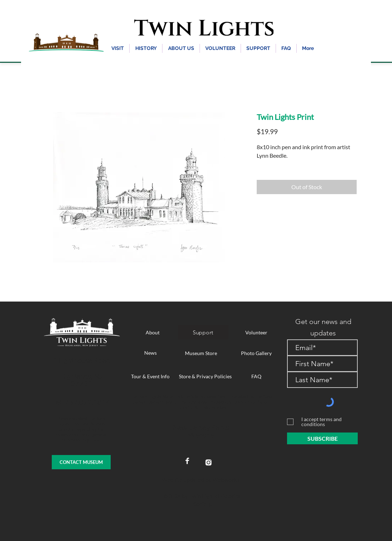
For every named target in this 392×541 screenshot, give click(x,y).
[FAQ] (256, 376)
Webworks (226, 479)
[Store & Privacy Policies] (205, 376)
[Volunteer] (256, 332)
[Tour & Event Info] (150, 376)
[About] (152, 332)
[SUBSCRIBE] (322, 438)
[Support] (203, 332)
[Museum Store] (201, 353)
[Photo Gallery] (256, 353)
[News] (150, 353)
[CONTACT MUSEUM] (81, 462)
